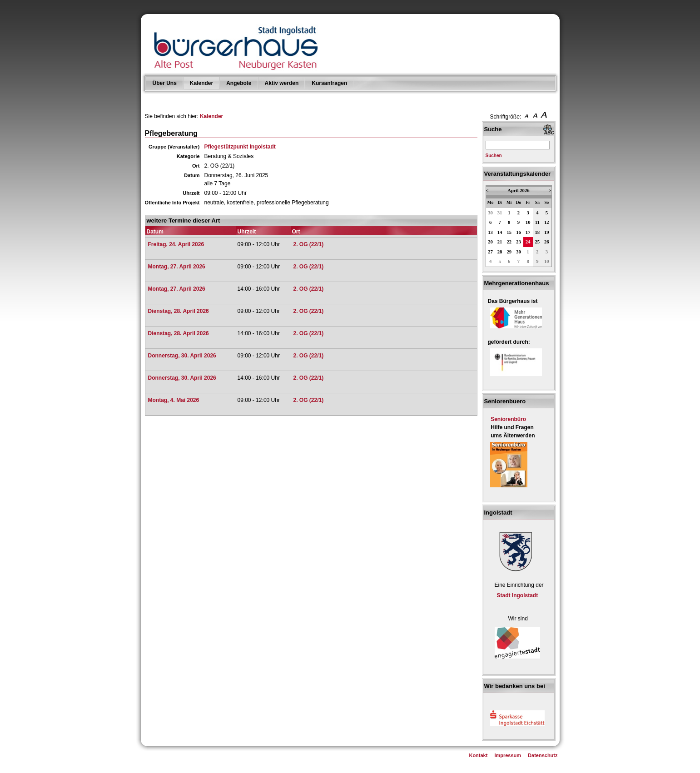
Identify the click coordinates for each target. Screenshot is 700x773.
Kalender (201, 83)
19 (547, 232)
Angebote (239, 83)
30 (490, 213)
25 (538, 242)
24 (528, 242)
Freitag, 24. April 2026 (176, 244)
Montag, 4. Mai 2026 (174, 400)
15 (509, 232)
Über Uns (165, 83)
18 (538, 232)
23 (519, 242)
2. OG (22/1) (309, 244)
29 (509, 252)
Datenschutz (543, 755)
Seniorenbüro (508, 419)
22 (509, 242)
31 (500, 213)
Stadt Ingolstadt (518, 595)
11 (537, 222)
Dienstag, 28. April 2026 (179, 311)
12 (547, 222)
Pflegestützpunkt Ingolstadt (240, 147)
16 (519, 232)
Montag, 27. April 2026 (177, 267)
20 (490, 242)
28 (500, 252)
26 (547, 242)
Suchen (494, 156)
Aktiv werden (282, 83)
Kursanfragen (329, 83)
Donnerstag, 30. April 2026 (182, 356)
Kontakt (478, 755)
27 (490, 252)
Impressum (508, 755)
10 (528, 222)
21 (500, 242)
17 (528, 232)
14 (500, 232)
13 (490, 232)
